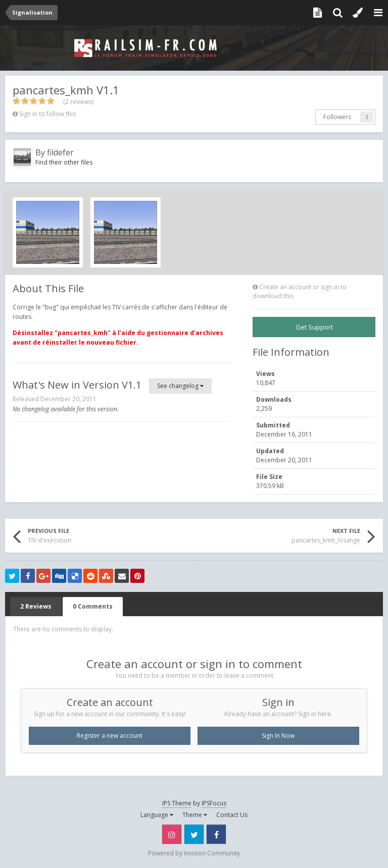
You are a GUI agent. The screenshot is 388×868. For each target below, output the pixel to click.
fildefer (60, 152)
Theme (195, 815)
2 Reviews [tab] (36, 606)
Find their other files (64, 162)
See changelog (180, 386)
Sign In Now (278, 736)
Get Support (314, 327)
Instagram (172, 834)
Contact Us (232, 815)
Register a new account (110, 736)
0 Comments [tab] (93, 606)
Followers (337, 117)
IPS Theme (177, 803)
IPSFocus (214, 803)
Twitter (194, 834)
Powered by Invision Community (194, 853)
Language (157, 815)
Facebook (216, 834)
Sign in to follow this (47, 114)
